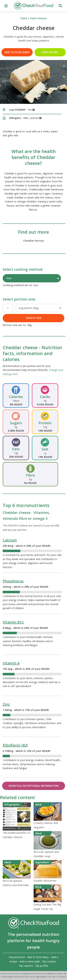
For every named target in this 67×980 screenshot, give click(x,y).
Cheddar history (34, 241)
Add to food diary (17, 52)
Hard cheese (38, 18)
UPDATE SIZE (34, 318)
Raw (9, 278)
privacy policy (15, 973)
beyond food (17, 957)
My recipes (49, 961)
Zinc (6, 704)
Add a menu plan (30, 961)
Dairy (24, 18)
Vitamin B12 (13, 622)
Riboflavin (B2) (15, 745)
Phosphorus (13, 581)
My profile (42, 966)
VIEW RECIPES (50, 52)
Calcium (10, 540)
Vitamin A (11, 663)
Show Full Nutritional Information (33, 786)
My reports (26, 966)
